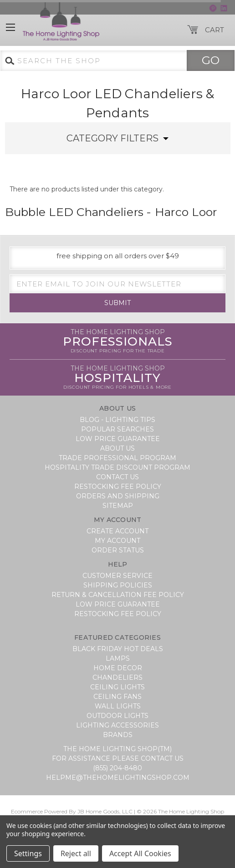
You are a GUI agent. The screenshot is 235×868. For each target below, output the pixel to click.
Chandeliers (117, 677)
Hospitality (117, 378)
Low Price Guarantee (118, 439)
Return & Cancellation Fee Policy (118, 595)
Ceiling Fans (117, 697)
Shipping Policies (118, 585)
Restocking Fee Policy (118, 487)
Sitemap (118, 506)
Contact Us (117, 477)
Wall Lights (118, 706)
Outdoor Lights (117, 716)
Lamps (118, 658)
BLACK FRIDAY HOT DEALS (118, 649)
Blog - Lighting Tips (117, 420)
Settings (28, 853)
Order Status (118, 550)
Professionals (118, 341)
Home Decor (118, 668)
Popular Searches (117, 429)
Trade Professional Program (117, 458)
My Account (117, 541)
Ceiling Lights (117, 687)
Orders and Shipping (118, 496)
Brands (118, 735)
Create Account (117, 531)
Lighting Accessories (117, 725)
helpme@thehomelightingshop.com (118, 778)
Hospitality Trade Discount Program (117, 467)
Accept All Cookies (140, 853)
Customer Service (117, 576)
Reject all (76, 853)
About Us (117, 448)
